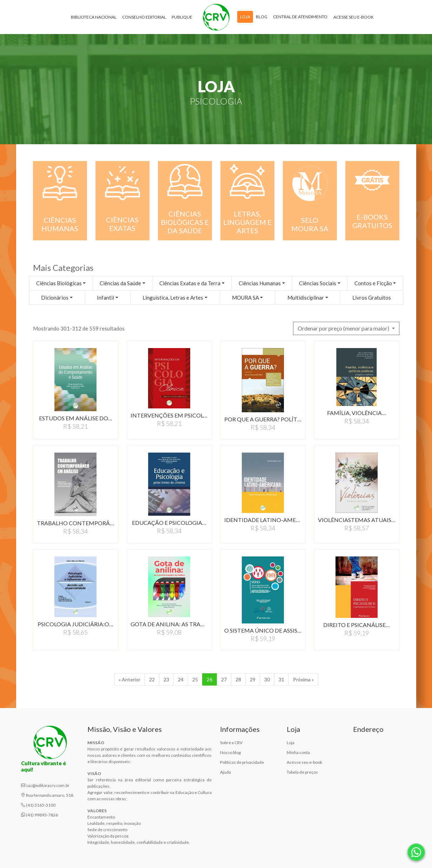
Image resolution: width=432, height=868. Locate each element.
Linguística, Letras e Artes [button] (173, 298)
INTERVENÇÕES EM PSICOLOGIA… (169, 415)
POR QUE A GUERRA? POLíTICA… (263, 419)
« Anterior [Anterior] (129, 679)
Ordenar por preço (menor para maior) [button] (344, 328)
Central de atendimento (300, 17)
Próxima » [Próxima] (303, 679)
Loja (245, 17)
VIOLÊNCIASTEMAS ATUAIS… (357, 520)
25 (195, 679)
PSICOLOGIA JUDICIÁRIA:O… (75, 624)
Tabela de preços (302, 772)
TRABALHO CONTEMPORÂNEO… (76, 523)
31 (281, 679)
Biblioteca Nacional (94, 17)
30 (267, 679)
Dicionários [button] (55, 298)
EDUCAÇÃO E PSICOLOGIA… (169, 523)
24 (181, 679)
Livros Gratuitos (372, 298)
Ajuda (225, 772)
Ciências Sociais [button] (318, 283)
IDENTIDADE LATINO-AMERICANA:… (263, 520)
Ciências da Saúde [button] (120, 283)
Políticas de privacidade (242, 762)
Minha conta (298, 752)
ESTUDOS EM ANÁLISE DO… (76, 418)
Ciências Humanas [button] (260, 283)
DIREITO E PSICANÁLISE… (357, 625)
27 (224, 679)
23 (166, 679)
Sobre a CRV (231, 743)
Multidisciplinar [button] (306, 298)
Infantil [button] (105, 298)
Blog (262, 17)
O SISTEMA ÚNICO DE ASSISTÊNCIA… (263, 630)
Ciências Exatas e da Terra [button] (190, 283)
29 (253, 679)
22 (152, 679)
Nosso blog (230, 752)
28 (238, 679)
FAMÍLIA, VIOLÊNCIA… (357, 413)
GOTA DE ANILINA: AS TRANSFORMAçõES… (169, 624)
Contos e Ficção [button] (373, 283)
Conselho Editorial (144, 17)
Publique (182, 17)
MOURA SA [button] (245, 298)
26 (210, 679)
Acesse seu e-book (354, 17)
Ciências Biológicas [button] (59, 283)
